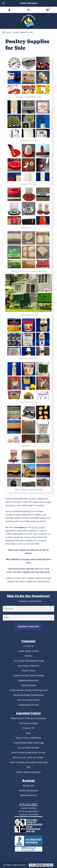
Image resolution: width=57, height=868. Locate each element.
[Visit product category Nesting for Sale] (28, 427)
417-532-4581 (29, 804)
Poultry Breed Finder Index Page (29, 743)
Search (29, 10)
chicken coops (44, 502)
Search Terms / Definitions (29, 738)
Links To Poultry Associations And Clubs (28, 762)
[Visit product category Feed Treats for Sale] (28, 383)
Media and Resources (29, 680)
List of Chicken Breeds (28, 748)
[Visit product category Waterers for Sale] (28, 165)
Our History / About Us (29, 666)
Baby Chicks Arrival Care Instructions (28, 718)
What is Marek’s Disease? (29, 772)
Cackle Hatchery (29, 3)
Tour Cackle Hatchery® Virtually (29, 661)
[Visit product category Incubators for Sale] (28, 121)
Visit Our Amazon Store (28, 700)
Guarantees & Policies (28, 705)
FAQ (29, 767)
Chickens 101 (29, 728)
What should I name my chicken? (28, 757)
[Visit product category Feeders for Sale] (28, 208)
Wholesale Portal (29, 795)
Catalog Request (28, 685)
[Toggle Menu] (3, 3)
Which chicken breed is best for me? (29, 752)
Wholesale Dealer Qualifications (29, 695)
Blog (28, 733)
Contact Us (29, 646)
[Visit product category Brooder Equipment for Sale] (28, 78)
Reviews (29, 656)
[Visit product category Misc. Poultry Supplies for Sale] (28, 470)
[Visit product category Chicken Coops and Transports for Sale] (28, 252)
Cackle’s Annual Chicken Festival (28, 675)
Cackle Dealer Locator (29, 651)
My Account (28, 786)
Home (8, 32)
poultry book (38, 527)
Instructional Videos (29, 723)
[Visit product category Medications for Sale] (28, 339)
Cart (44, 8)
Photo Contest (28, 671)
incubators (10, 505)
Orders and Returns (29, 790)
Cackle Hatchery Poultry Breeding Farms (29, 690)
